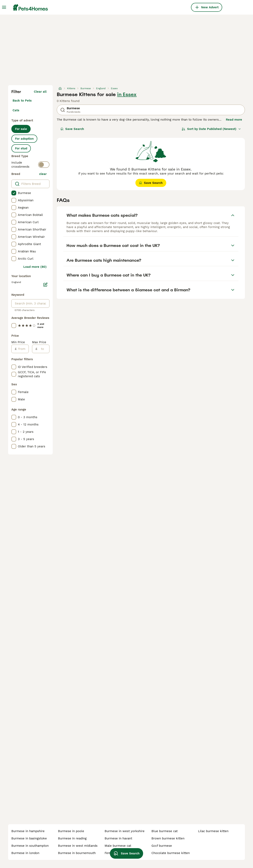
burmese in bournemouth (77, 853)
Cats (16, 110)
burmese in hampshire (28, 831)
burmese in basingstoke (29, 838)
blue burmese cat (165, 831)
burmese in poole (71, 831)
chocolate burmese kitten (171, 853)
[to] (43, 349)
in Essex (127, 94)
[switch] (44, 165)
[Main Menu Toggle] (4, 7)
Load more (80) (35, 267)
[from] (23, 349)
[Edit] (45, 285)
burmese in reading (72, 838)
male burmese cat (118, 846)
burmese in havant (118, 838)
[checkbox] (14, 193)
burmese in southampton (30, 846)
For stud (21, 148)
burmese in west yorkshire (125, 831)
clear (43, 174)
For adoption (24, 139)
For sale (21, 129)
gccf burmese (162, 846)
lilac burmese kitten (213, 831)
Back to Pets (22, 101)
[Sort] (211, 129)
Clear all (40, 92)
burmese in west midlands (78, 846)
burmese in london (25, 853)
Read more (234, 120)
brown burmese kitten (168, 838)
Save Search (72, 129)
